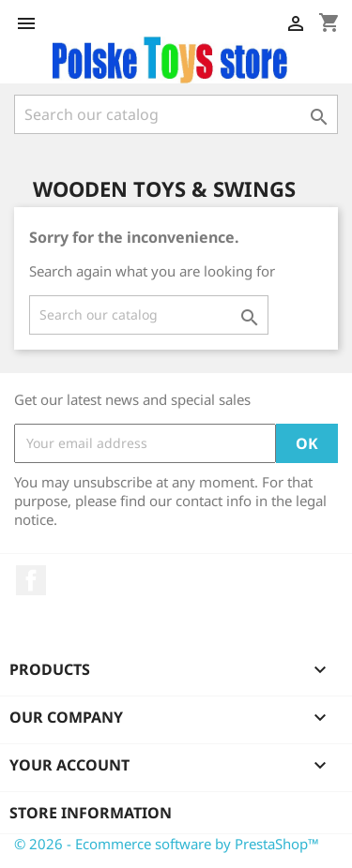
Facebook (31, 580)
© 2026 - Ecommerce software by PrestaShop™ (167, 844)
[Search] (176, 114)
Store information (91, 813)
